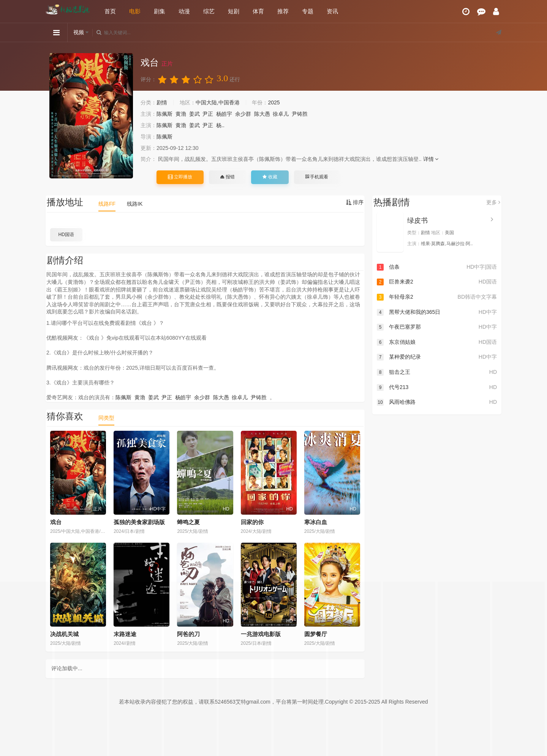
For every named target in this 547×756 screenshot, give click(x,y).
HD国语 (66, 235)
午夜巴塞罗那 (437, 327)
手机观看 (317, 177)
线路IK (135, 204)
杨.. (220, 125)
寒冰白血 (316, 522)
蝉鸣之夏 (188, 522)
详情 (431, 159)
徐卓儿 (281, 114)
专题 (308, 11)
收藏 (270, 177)
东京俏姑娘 (437, 342)
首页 (110, 11)
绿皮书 (417, 220)
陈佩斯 (164, 114)
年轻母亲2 (437, 297)
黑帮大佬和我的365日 (437, 312)
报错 (227, 177)
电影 (135, 11)
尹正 (208, 114)
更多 (493, 202)
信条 (437, 267)
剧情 (162, 102)
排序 (355, 202)
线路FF (107, 204)
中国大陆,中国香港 (218, 102)
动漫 (184, 11)
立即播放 (180, 177)
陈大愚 (262, 114)
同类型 (106, 418)
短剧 (234, 11)
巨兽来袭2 (437, 282)
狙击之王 (437, 372)
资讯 (332, 11)
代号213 (437, 387)
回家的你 (252, 522)
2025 (274, 102)
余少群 (243, 114)
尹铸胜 (300, 114)
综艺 (209, 11)
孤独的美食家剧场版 (139, 522)
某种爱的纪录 (437, 357)
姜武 (194, 114)
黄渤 (181, 114)
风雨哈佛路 (437, 402)
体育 (258, 11)
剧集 (160, 11)
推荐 (283, 11)
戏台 (56, 522)
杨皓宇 (224, 114)
